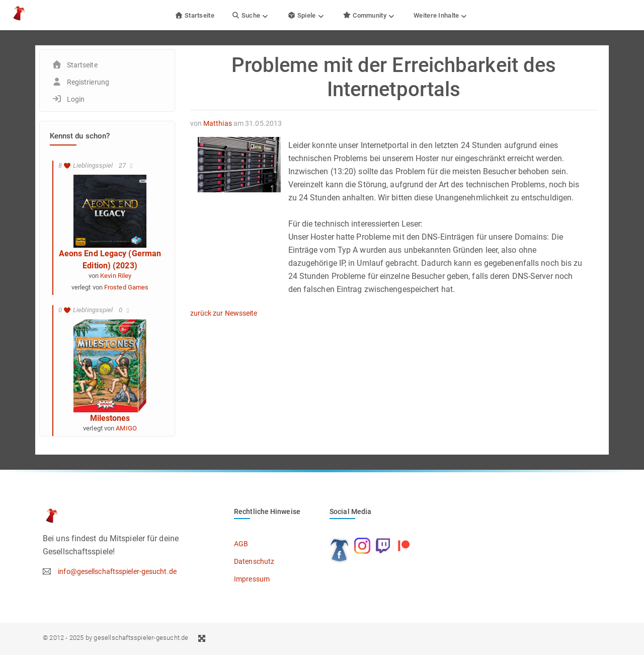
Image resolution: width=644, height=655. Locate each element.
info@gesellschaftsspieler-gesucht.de (117, 571)
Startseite (194, 15)
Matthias (218, 123)
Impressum (252, 579)
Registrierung (88, 82)
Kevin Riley (116, 276)
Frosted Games (126, 287)
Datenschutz (254, 561)
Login (76, 99)
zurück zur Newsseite (224, 313)
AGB (241, 544)
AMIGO (126, 428)
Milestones (110, 418)
